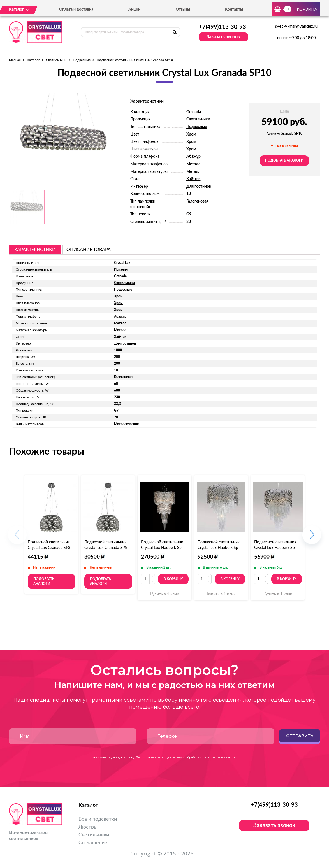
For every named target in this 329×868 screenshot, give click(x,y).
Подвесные (82, 60)
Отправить (300, 736)
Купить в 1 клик (164, 594)
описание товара (89, 250)
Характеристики (35, 250)
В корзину (173, 579)
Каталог (33, 60)
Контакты (234, 10)
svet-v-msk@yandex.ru (296, 27)
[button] (312, 538)
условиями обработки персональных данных (202, 757)
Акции (134, 10)
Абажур (194, 157)
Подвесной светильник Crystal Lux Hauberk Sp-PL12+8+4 (162, 548)
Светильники (56, 60)
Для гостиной (199, 187)
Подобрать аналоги (284, 160)
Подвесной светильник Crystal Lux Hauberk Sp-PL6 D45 (275, 548)
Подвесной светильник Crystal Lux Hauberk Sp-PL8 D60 (219, 548)
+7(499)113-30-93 (223, 27)
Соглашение (93, 843)
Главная (15, 60)
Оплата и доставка (76, 10)
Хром (191, 134)
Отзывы (183, 10)
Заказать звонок (223, 37)
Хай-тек (194, 179)
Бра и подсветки (98, 819)
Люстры (88, 827)
